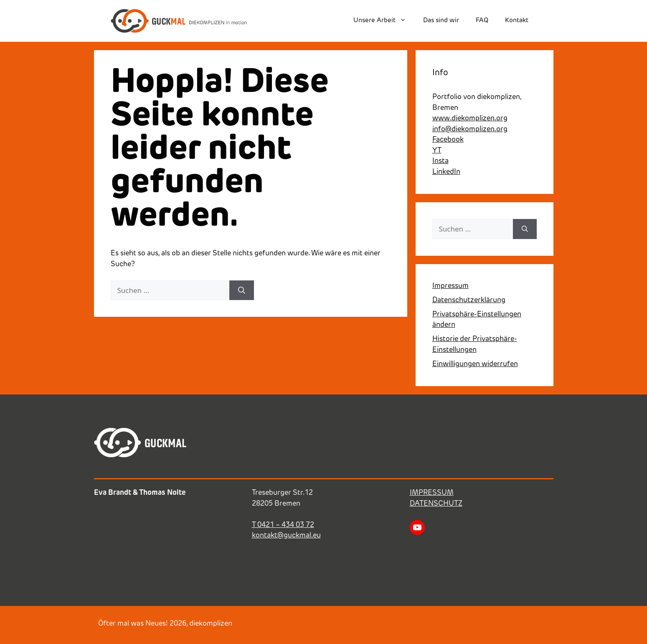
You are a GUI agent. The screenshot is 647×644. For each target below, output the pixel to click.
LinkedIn (446, 172)
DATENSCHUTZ (436, 504)
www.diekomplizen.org (470, 118)
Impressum (450, 286)
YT (437, 151)
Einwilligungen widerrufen (475, 364)
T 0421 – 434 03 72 (283, 525)
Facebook (448, 140)
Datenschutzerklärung (469, 300)
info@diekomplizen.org (470, 129)
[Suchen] (242, 290)
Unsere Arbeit (384, 21)
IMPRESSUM (432, 493)
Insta (440, 161)
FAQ (482, 21)
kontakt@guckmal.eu (286, 536)
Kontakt (517, 21)
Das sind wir (441, 21)
